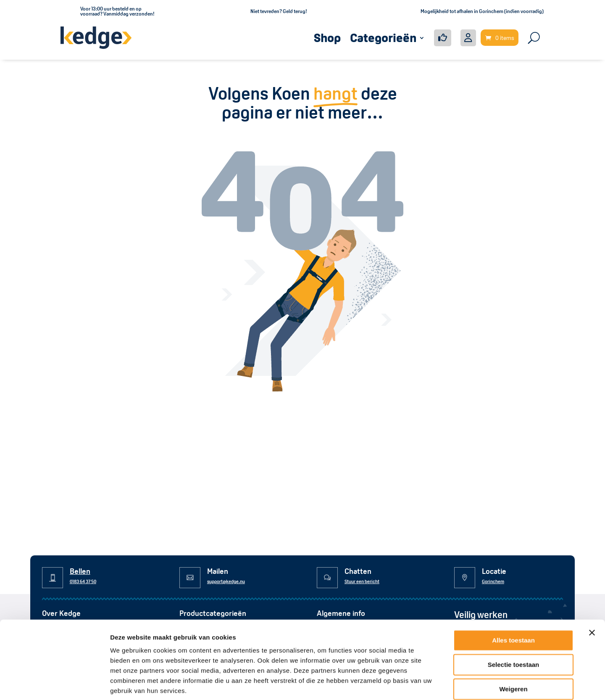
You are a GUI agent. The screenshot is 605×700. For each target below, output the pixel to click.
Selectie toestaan (514, 622)
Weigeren (513, 646)
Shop (327, 38)
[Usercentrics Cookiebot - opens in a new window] (54, 684)
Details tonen (454, 683)
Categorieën (383, 38)
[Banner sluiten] (592, 590)
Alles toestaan (513, 597)
